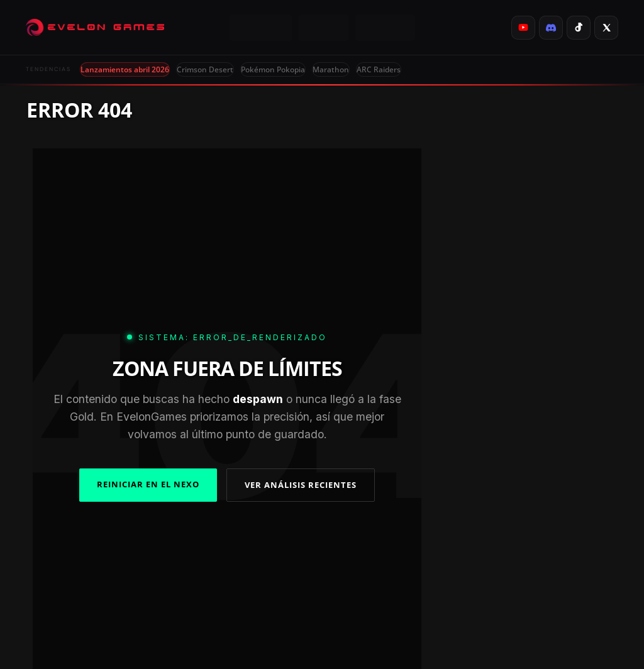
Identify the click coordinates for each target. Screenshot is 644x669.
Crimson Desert (205, 69)
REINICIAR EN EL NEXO (148, 484)
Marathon (331, 69)
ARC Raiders (379, 69)
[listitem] (523, 28)
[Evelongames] (95, 28)
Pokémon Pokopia (273, 69)
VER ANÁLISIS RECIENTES (301, 485)
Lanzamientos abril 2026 (125, 69)
